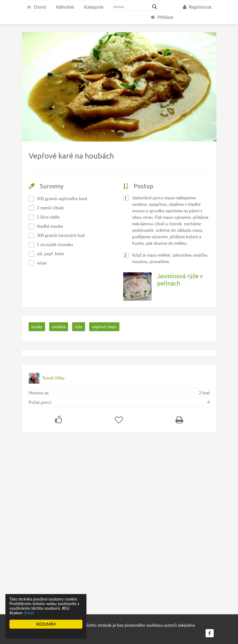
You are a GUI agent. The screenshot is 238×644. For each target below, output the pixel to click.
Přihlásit (162, 17)
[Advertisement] (62, 521)
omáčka (59, 327)
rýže (79, 327)
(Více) (29, 613)
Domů (36, 7)
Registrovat (197, 7)
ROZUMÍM (46, 624)
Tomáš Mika (53, 378)
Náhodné (65, 7)
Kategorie (94, 7)
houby (37, 327)
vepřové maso (104, 327)
